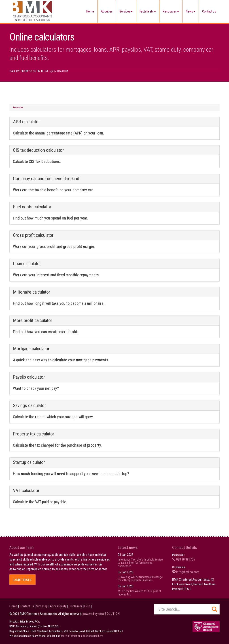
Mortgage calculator (31, 349)
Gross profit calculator (33, 235)
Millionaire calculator (32, 292)
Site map (42, 606)
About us (107, 11)
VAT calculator (26, 490)
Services (126, 11)
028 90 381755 (183, 559)
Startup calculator (29, 462)
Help (87, 606)
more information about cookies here (82, 636)
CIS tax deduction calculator (38, 150)
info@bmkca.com (56, 71)
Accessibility (58, 606)
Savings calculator (29, 405)
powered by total (101, 614)
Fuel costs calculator (32, 207)
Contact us (209, 11)
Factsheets (148, 11)
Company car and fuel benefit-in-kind (46, 179)
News (191, 11)
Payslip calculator (29, 377)
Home (90, 11)
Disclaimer (75, 606)
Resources (171, 11)
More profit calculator (33, 320)
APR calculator (26, 122)
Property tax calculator (34, 434)
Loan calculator (27, 264)
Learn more (22, 579)
